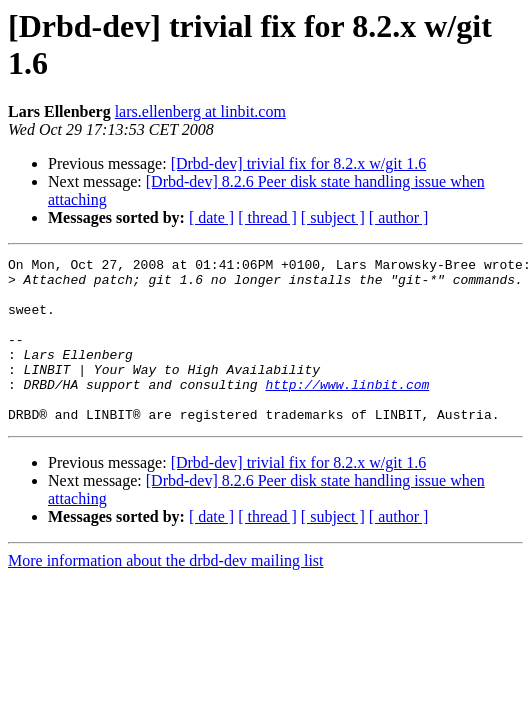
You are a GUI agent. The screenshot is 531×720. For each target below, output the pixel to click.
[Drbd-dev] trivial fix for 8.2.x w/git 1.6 (299, 163)
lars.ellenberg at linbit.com (200, 111)
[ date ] (211, 217)
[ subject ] (333, 217)
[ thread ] (267, 217)
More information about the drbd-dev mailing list (166, 593)
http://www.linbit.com (347, 411)
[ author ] (399, 217)
